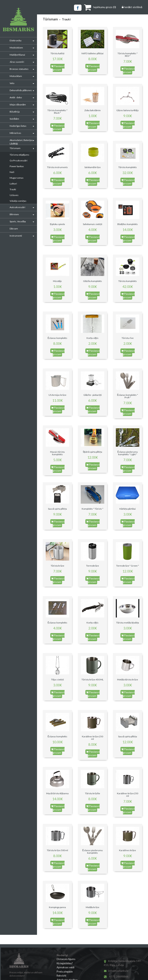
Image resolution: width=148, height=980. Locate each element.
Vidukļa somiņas (18, 201)
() (100, 7)
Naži (12, 172)
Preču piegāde (65, 972)
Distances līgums (66, 959)
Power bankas (17, 166)
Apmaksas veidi (66, 967)
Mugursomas (17, 178)
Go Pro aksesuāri (18, 160)
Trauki (13, 189)
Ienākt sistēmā (132, 7)
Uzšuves (14, 195)
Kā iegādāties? (65, 963)
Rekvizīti (61, 976)
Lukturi (13, 184)
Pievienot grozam (58, 68)
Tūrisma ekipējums (19, 155)
